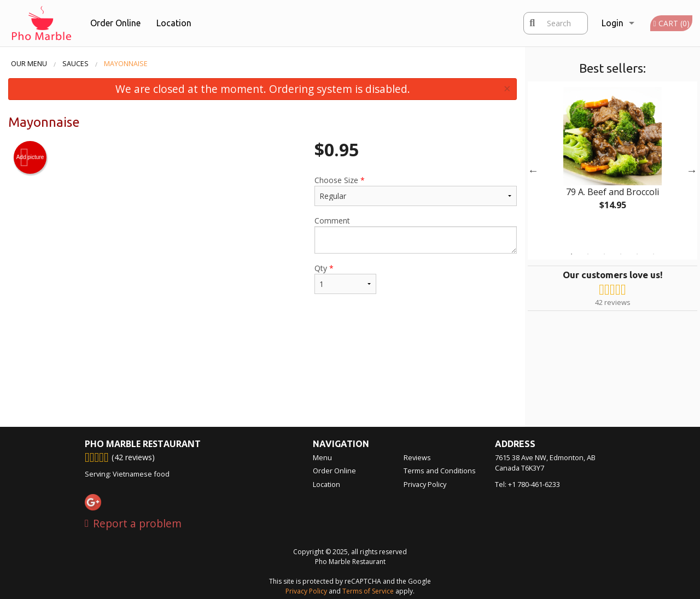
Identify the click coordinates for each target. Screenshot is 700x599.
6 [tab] (654, 254)
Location (174, 23)
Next (692, 171)
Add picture (30, 157)
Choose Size (416, 190)
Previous (533, 171)
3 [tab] (604, 254)
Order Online (115, 23)
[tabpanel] (612, 157)
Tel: (527, 484)
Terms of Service (368, 591)
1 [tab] (571, 254)
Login (612, 23)
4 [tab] (621, 254)
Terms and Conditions (440, 471)
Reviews (417, 457)
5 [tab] (637, 254)
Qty (345, 278)
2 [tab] (588, 254)
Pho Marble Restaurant (143, 444)
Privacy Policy (425, 484)
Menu (322, 457)
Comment (416, 234)
